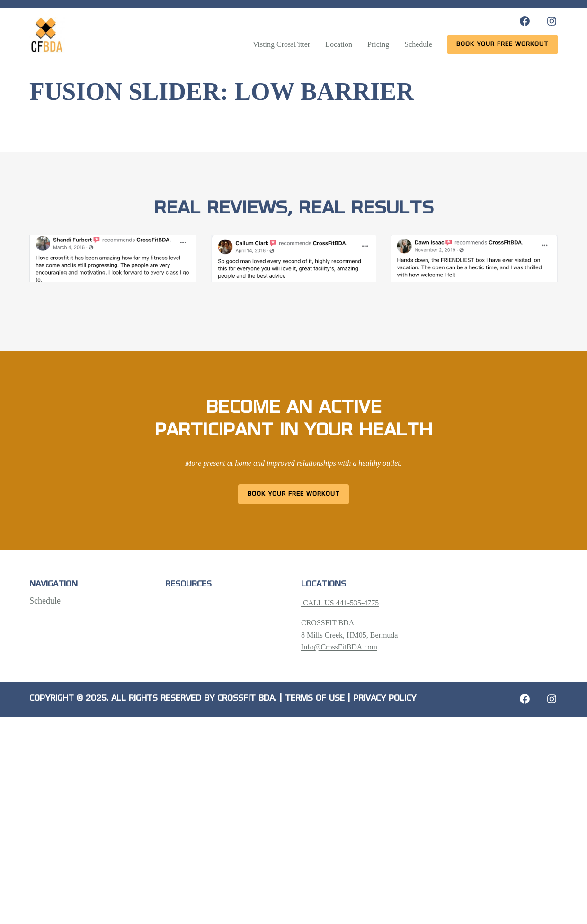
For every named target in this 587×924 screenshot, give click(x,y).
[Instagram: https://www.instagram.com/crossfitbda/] (552, 21)
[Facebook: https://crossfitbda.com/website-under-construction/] (525, 699)
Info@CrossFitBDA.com (339, 647)
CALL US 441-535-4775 (340, 603)
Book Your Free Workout (294, 494)
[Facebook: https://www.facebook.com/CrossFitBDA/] (525, 21)
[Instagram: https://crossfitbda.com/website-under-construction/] (552, 699)
